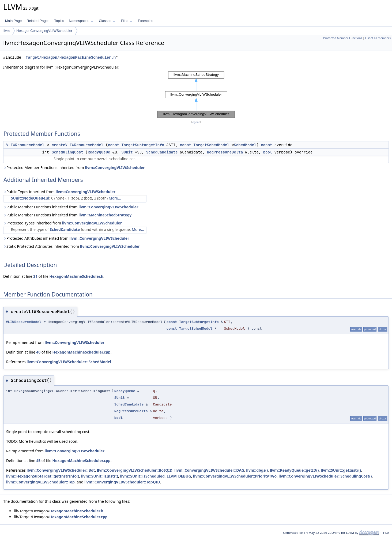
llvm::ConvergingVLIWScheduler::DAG (209, 470)
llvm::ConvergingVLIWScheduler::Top (40, 482)
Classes (107, 21)
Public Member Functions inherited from (71, 207)
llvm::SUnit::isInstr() (100, 476)
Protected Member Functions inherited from (74, 168)
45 (38, 461)
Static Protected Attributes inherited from (71, 246)
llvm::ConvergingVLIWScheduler (115, 168)
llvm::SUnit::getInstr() (341, 470)
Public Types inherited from (59, 192)
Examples (146, 21)
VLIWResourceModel (25, 145)
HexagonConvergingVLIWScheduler (44, 31)
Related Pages (38, 21)
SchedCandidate (162, 152)
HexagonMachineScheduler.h (76, 276)
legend (196, 122)
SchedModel (245, 145)
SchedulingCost (67, 152)
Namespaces (81, 21)
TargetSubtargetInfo (143, 145)
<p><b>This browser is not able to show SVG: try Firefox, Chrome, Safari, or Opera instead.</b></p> (196, 95)
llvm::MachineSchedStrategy (105, 215)
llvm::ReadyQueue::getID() (294, 470)
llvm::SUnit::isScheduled (142, 476)
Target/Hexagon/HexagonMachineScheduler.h (71, 57)
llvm (7, 31)
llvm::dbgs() (257, 470)
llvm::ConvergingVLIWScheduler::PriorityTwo (235, 476)
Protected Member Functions (343, 38)
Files (127, 21)
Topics (59, 21)
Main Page (13, 21)
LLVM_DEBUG (179, 476)
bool (268, 152)
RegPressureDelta (225, 152)
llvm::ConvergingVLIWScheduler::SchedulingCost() (325, 476)
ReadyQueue (99, 152)
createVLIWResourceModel (78, 145)
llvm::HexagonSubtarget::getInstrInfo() (43, 476)
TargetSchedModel (211, 145)
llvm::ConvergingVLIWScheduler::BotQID (135, 470)
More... (115, 198)
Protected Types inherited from (63, 223)
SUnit (127, 152)
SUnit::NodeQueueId (30, 198)
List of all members (378, 38)
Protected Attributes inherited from (66, 238)
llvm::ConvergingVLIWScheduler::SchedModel (69, 362)
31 (35, 276)
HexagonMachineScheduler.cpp (81, 352)
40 (38, 352)
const (114, 145)
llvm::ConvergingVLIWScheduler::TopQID (122, 482)
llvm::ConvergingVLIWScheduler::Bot (61, 470)
